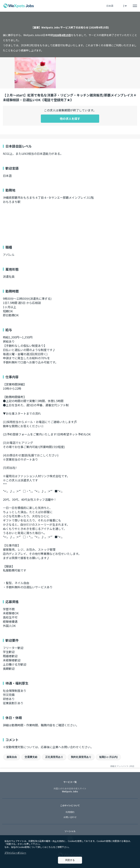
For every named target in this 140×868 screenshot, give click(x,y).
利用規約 (70, 812)
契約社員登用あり (81, 757)
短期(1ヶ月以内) (108, 757)
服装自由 (12, 757)
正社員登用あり (54, 757)
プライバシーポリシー (15, 853)
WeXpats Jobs (70, 790)
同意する (70, 860)
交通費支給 (31, 757)
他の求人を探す (70, 119)
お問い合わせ (70, 817)
